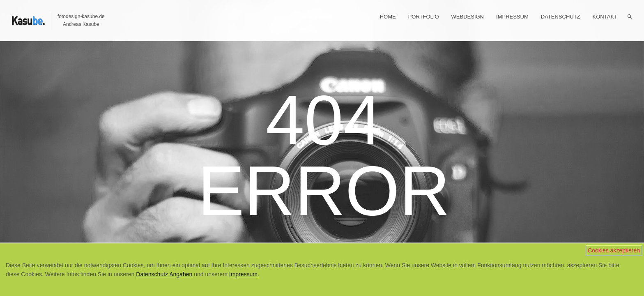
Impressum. (244, 274)
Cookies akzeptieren (614, 250)
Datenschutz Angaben (164, 274)
